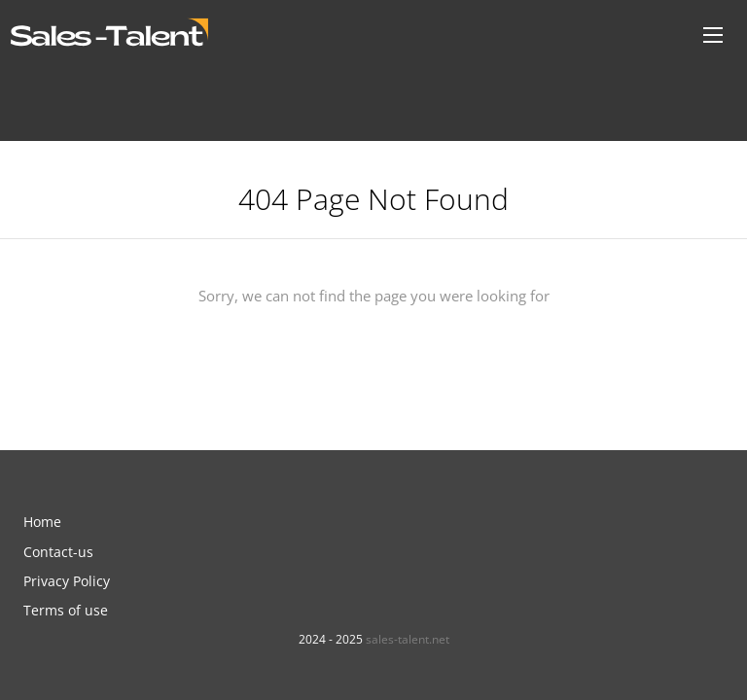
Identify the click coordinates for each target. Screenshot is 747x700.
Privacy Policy (67, 581)
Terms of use (66, 610)
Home (42, 522)
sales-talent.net (408, 639)
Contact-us (58, 552)
